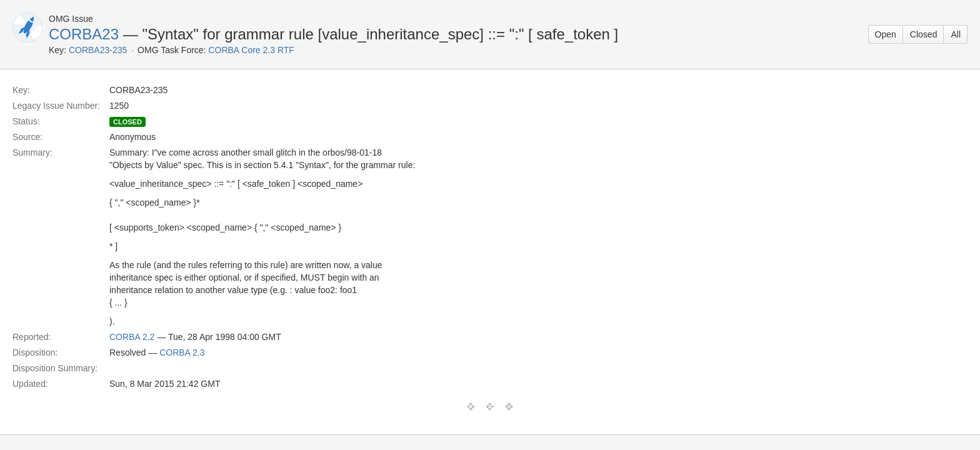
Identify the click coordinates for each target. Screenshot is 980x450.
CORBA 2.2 (132, 337)
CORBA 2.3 (182, 352)
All (956, 34)
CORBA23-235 (98, 50)
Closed (924, 34)
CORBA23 (84, 34)
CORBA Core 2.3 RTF (251, 50)
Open (886, 34)
